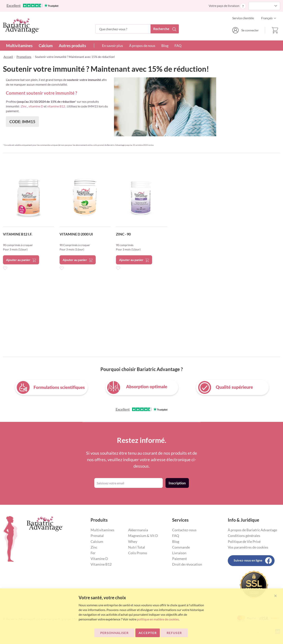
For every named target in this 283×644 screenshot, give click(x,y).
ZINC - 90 (123, 234)
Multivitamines (19, 46)
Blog (165, 46)
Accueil (8, 57)
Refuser (174, 633)
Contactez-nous (184, 530)
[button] (270, 18)
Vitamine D (99, 559)
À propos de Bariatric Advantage (252, 530)
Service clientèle (243, 18)
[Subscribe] (177, 483)
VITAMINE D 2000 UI (76, 234)
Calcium (46, 46)
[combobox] (137, 29)
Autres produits (72, 46)
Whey (133, 541)
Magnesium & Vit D (143, 536)
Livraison (179, 553)
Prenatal (97, 536)
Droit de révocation (187, 564)
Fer (93, 553)
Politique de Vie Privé (244, 541)
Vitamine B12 (101, 564)
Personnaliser (114, 633)
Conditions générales (244, 536)
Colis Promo (138, 553)
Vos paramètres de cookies (248, 547)
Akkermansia (138, 530)
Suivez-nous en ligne (248, 560)
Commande (181, 547)
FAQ (178, 46)
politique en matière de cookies (158, 619)
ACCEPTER (148, 633)
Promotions (24, 57)
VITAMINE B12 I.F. (18, 234)
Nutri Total (137, 547)
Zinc (94, 547)
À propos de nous (142, 46)
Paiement (180, 559)
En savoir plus (113, 46)
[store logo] (21, 26)
